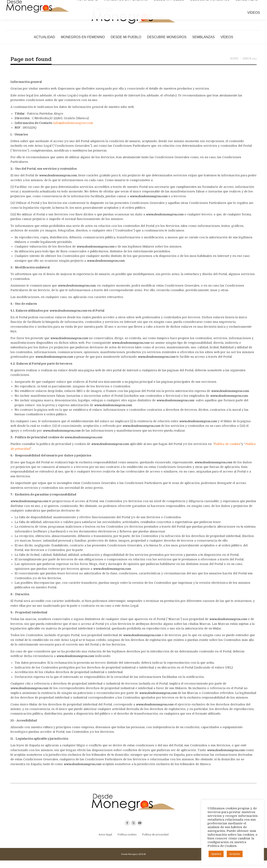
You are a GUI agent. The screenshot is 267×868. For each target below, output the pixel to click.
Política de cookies (227, 451)
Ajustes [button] (216, 854)
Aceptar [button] (235, 854)
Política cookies (127, 842)
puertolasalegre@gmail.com (86, 4)
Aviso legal (105, 842)
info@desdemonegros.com (73, 130)
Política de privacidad (155, 842)
